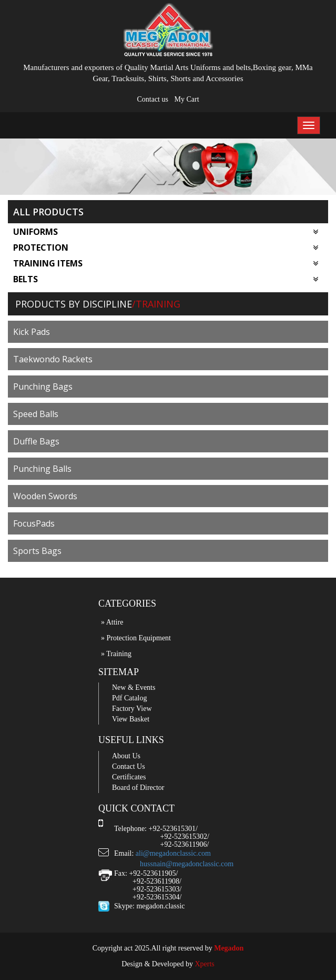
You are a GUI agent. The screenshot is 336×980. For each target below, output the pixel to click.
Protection (166, 248)
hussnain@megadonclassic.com (187, 864)
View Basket (131, 719)
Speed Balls (36, 414)
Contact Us (129, 766)
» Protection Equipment (136, 638)
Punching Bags (43, 387)
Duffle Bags (36, 441)
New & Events (134, 687)
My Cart (186, 99)
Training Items (166, 263)
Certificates (129, 777)
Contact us (152, 99)
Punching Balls (42, 469)
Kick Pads (32, 332)
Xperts (204, 964)
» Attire (112, 622)
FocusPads (34, 523)
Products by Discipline (74, 304)
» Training (116, 654)
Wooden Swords (45, 496)
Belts (166, 279)
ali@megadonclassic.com (173, 853)
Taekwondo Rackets (53, 359)
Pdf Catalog (130, 698)
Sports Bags (37, 551)
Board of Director (138, 788)
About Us (126, 756)
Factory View (132, 709)
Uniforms (166, 232)
